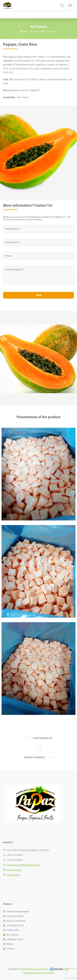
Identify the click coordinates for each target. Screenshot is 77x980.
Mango (10, 944)
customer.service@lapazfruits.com (23, 865)
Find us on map (14, 870)
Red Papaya (12, 935)
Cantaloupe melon (15, 925)
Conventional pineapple (18, 911)
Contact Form (13, 875)
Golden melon (13, 930)
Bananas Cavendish (16, 921)
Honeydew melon (42, 738)
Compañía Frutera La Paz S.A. (34, 969)
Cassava (11, 949)
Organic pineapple (35, 757)
